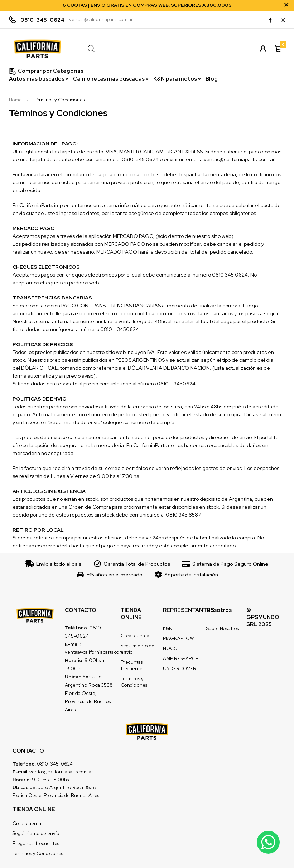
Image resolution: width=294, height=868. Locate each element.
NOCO (170, 649)
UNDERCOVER (180, 669)
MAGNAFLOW (178, 639)
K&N (168, 629)
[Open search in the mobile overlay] (162, 49)
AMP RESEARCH (181, 659)
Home (15, 100)
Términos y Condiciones (134, 682)
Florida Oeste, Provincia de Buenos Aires (56, 795)
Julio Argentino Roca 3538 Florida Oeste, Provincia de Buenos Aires (89, 693)
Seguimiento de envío (36, 833)
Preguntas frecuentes (132, 665)
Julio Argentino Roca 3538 (67, 788)
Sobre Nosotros (223, 629)
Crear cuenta (135, 636)
